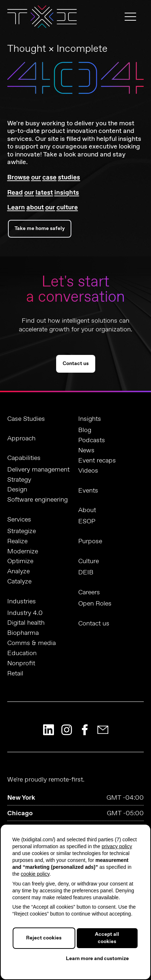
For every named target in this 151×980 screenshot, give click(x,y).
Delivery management (38, 470)
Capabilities (24, 458)
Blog (85, 430)
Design (17, 490)
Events (88, 491)
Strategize (22, 531)
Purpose (90, 541)
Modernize (23, 552)
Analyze (18, 572)
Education (22, 654)
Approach (21, 439)
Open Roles (95, 604)
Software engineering (37, 500)
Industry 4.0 (25, 613)
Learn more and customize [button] (97, 959)
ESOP (87, 522)
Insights (90, 419)
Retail (15, 674)
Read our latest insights (43, 193)
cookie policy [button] (35, 874)
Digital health (26, 623)
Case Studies (26, 419)
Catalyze (19, 582)
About (87, 510)
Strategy (19, 480)
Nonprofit (21, 664)
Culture (89, 561)
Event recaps (97, 461)
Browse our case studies (44, 177)
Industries (22, 602)
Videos (88, 471)
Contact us (76, 364)
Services (19, 520)
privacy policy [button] (117, 846)
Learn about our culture (43, 208)
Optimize (20, 562)
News (86, 451)
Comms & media (32, 643)
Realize (17, 542)
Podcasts (92, 441)
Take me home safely (40, 229)
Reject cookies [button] (44, 938)
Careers (89, 592)
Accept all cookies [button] (107, 938)
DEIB (86, 573)
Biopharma (23, 633)
